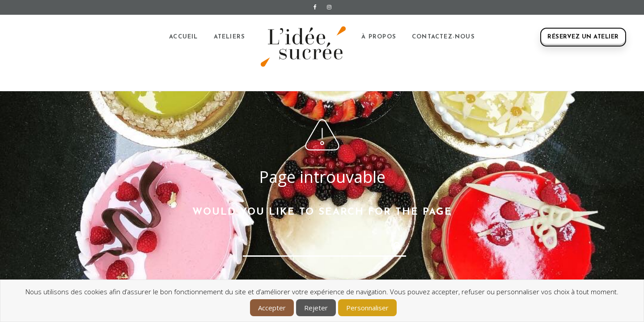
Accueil (183, 37)
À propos (379, 37)
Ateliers (230, 37)
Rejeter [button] (316, 308)
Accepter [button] (272, 308)
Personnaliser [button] (367, 308)
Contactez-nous (443, 37)
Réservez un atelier (583, 37)
